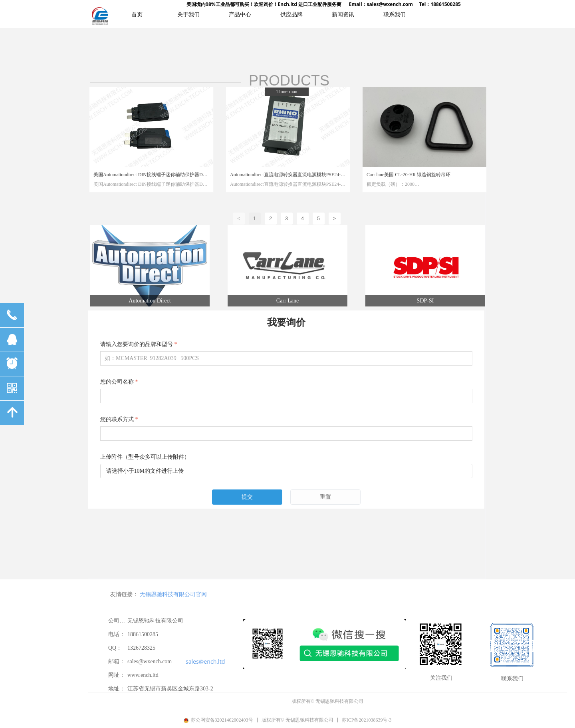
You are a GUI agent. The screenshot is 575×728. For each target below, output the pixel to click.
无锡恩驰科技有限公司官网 (133, 594)
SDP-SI (425, 301)
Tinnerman (287, 91)
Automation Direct (150, 301)
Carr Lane (287, 301)
